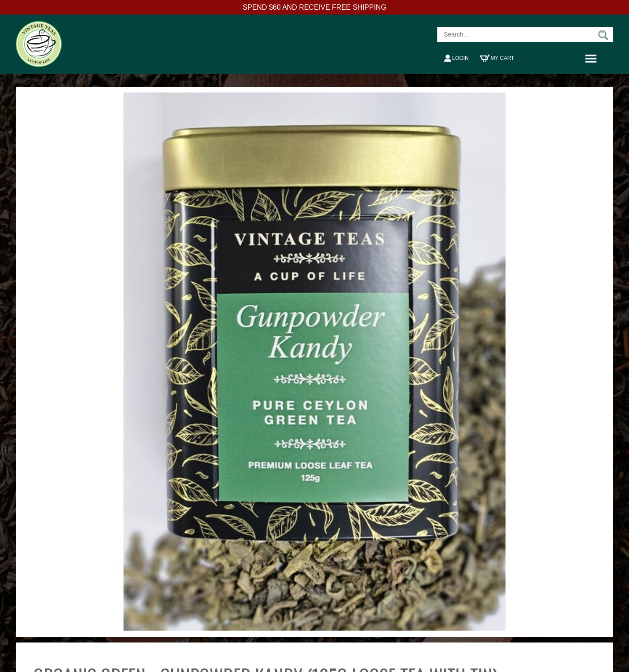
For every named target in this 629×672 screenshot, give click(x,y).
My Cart (497, 58)
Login (456, 58)
